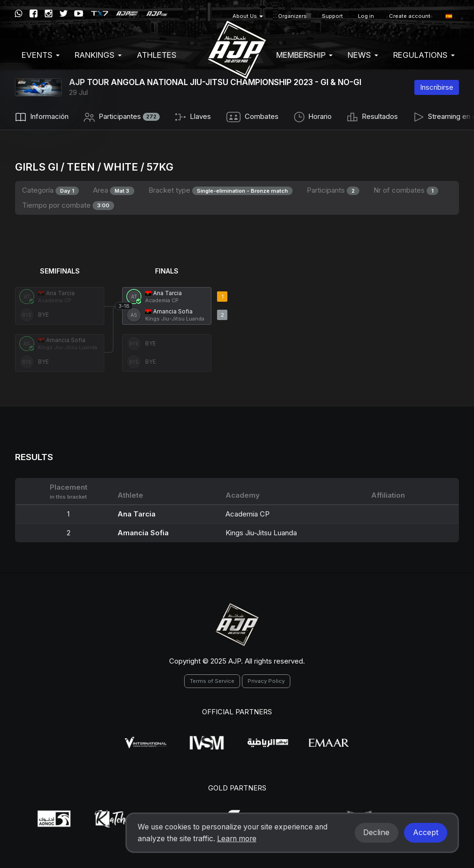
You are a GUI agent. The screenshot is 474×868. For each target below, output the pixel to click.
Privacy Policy (266, 681)
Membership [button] (304, 55)
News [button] (363, 55)
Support (332, 16)
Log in (366, 16)
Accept (426, 833)
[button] (449, 16)
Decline (376, 833)
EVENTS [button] (41, 55)
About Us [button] (248, 16)
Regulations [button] (424, 55)
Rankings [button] (98, 55)
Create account (410, 16)
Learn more (237, 839)
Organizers (292, 16)
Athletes (157, 55)
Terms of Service (212, 681)
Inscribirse (437, 87)
